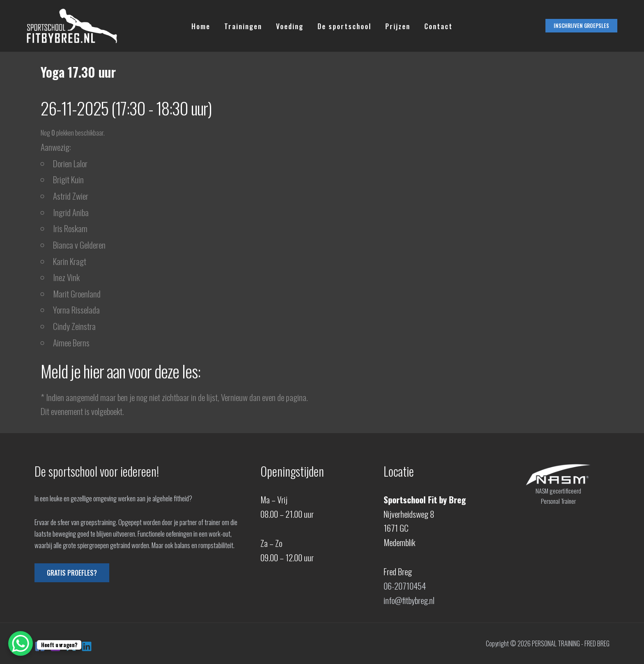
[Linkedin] (87, 646)
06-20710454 (405, 586)
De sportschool (344, 26)
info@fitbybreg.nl (409, 600)
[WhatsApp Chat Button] (21, 643)
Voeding (290, 26)
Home (201, 26)
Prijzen (398, 26)
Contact (438, 26)
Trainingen (243, 26)
